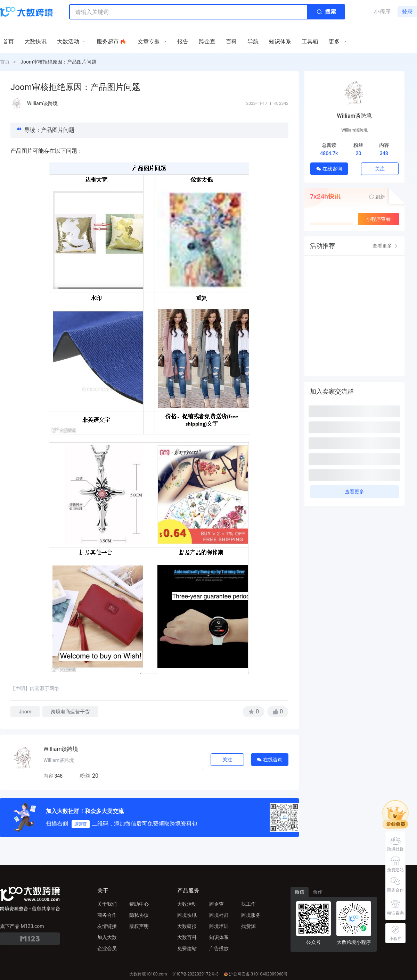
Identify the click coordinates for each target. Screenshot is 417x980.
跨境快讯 (187, 915)
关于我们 (107, 904)
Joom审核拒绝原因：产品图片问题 (58, 62)
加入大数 (107, 937)
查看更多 (386, 246)
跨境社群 (219, 915)
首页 (5, 62)
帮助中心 (139, 904)
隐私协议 (139, 915)
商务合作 (107, 915)
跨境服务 (251, 915)
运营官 (81, 824)
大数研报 (187, 926)
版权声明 (139, 926)
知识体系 (219, 937)
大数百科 (187, 937)
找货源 (248, 926)
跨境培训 (219, 926)
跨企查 (216, 904)
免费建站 (187, 948)
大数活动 (187, 904)
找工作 (248, 904)
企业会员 (107, 948)
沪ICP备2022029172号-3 (195, 974)
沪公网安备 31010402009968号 (256, 974)
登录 (407, 12)
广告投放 (219, 948)
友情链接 (107, 926)
